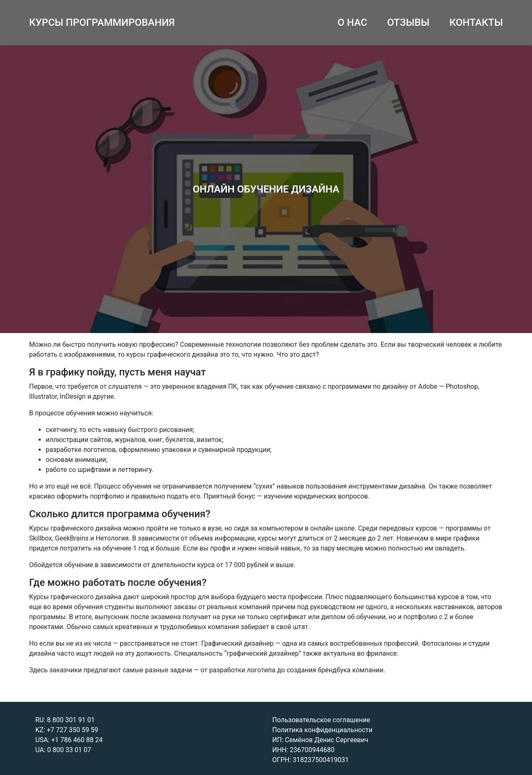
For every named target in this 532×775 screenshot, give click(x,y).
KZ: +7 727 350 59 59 (67, 730)
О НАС (352, 22)
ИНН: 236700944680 (303, 750)
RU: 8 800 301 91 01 (65, 720)
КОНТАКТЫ (476, 22)
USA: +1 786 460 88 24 (69, 740)
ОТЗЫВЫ (408, 22)
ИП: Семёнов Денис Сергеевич (320, 740)
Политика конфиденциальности (322, 730)
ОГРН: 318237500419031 (310, 760)
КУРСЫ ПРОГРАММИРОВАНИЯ (102, 22)
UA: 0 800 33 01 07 (63, 750)
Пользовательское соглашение (321, 720)
